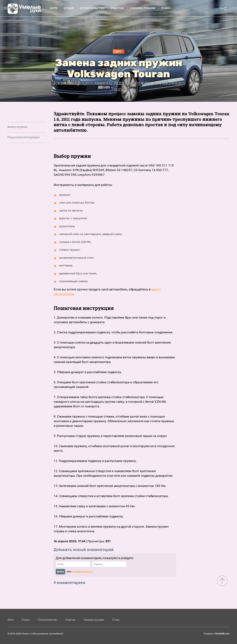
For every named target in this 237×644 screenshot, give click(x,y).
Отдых (69, 8)
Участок (117, 8)
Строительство (92, 8)
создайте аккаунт (82, 571)
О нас (166, 8)
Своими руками (143, 8)
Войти (60, 572)
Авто (54, 8)
